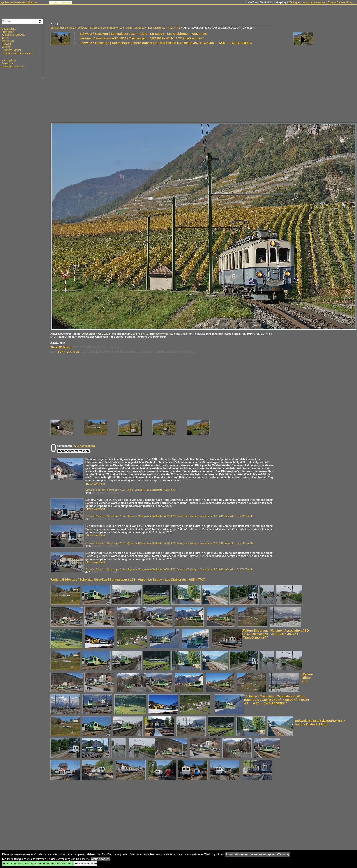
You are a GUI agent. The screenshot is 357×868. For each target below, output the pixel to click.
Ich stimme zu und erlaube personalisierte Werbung (38, 864)
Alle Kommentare (85, 446)
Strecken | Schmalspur (103, 28)
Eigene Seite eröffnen (340, 2)
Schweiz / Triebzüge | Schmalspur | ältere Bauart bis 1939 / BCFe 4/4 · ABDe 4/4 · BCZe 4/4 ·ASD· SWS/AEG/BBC (166, 43)
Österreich (8, 41)
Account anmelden (314, 2)
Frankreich (8, 32)
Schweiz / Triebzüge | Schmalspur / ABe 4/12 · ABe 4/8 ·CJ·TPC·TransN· (215, 516)
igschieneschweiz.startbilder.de (19, 2)
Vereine (6, 47)
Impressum (65, 2)
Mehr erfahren (101, 859)
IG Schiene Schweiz (13, 35)
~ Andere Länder (11, 50)
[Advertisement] (182, 83)
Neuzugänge (9, 60)
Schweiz (82, 28)
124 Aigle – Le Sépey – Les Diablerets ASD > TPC (150, 28)
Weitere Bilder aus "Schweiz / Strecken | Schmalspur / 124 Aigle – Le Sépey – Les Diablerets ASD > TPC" (128, 580)
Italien (5, 38)
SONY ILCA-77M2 (68, 352)
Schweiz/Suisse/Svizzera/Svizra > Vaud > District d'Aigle (320, 722)
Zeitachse (7, 63)
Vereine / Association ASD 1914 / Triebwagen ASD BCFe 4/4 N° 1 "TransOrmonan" (142, 38)
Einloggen (295, 2)
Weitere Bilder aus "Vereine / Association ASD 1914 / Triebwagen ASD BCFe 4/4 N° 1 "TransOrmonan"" (275, 634)
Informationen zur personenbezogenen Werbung (257, 854)
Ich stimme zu (86, 864)
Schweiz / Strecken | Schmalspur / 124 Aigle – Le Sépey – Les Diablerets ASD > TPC (143, 34)
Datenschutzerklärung (13, 67)
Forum (54, 2)
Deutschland (9, 29)
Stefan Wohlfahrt (61, 347)
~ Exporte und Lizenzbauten (18, 53)
